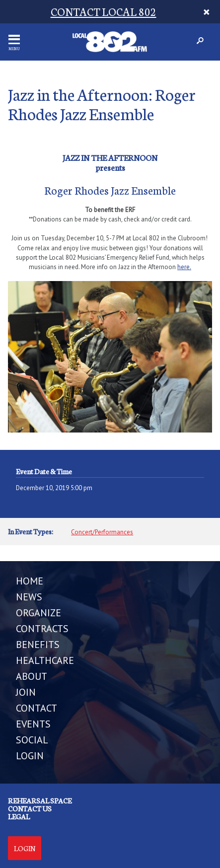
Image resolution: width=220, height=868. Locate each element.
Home (30, 581)
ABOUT (32, 676)
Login (25, 848)
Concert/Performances (102, 532)
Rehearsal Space (40, 800)
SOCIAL (32, 740)
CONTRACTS (42, 629)
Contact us (30, 808)
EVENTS (33, 724)
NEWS (29, 597)
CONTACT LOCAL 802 (104, 11)
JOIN (26, 692)
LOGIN (30, 756)
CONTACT (37, 708)
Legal (19, 816)
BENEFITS (38, 645)
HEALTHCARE (45, 660)
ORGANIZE (38, 613)
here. (184, 267)
